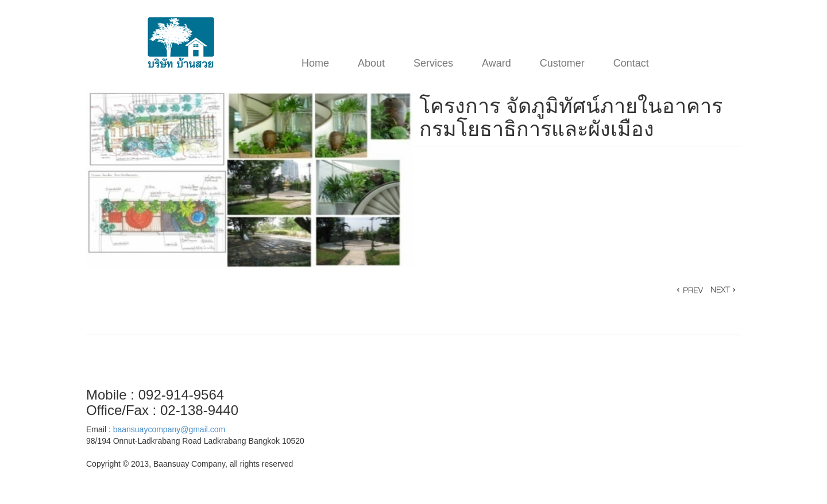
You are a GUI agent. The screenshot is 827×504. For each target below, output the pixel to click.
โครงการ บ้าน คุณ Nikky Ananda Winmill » (689, 290)
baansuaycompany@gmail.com (169, 429)
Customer (562, 63)
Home (315, 63)
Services (433, 63)
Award (496, 63)
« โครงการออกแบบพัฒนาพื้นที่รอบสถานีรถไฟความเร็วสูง (724, 290)
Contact (631, 63)
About (371, 63)
